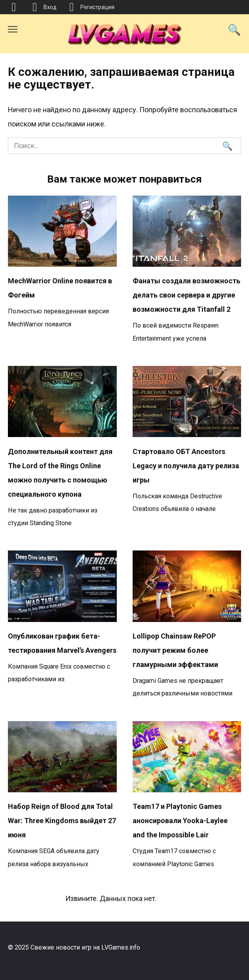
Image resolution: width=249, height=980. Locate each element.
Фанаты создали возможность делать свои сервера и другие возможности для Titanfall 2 (186, 295)
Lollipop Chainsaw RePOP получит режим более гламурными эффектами (175, 650)
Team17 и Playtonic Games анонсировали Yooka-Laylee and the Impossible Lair (180, 821)
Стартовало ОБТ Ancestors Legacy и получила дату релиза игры (186, 465)
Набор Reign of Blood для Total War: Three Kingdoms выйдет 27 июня (62, 821)
